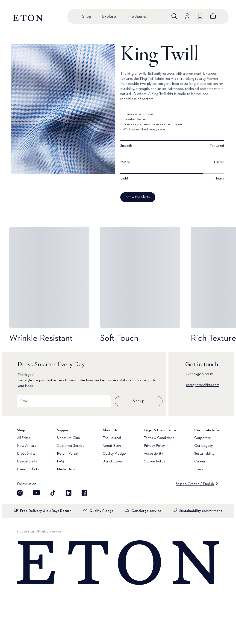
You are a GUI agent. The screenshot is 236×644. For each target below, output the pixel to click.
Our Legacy (204, 446)
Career (200, 462)
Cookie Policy (154, 462)
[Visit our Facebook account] (84, 493)
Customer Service (71, 446)
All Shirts (24, 438)
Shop (87, 17)
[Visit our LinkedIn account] (69, 493)
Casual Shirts (27, 462)
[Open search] (174, 16)
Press (199, 469)
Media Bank (66, 469)
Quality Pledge (114, 454)
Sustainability (204, 454)
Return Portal (67, 454)
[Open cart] (213, 16)
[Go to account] (187, 16)
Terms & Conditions (159, 438)
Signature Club (68, 438)
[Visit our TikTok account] (53, 493)
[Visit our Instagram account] (20, 493)
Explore (109, 17)
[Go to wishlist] (200, 16)
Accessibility (153, 454)
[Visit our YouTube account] (36, 493)
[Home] (118, 563)
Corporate (203, 438)
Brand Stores (113, 462)
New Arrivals (27, 446)
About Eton (112, 446)
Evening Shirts (28, 469)
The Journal (137, 17)
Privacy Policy (154, 446)
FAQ (60, 462)
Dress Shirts (26, 454)
